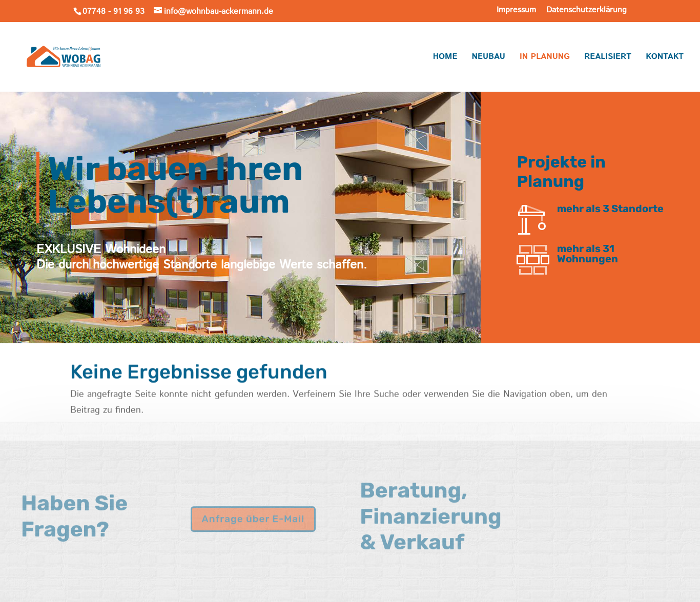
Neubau (489, 58)
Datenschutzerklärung (586, 11)
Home (445, 58)
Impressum (516, 11)
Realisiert (608, 58)
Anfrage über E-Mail (253, 507)
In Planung (545, 58)
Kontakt (665, 58)
